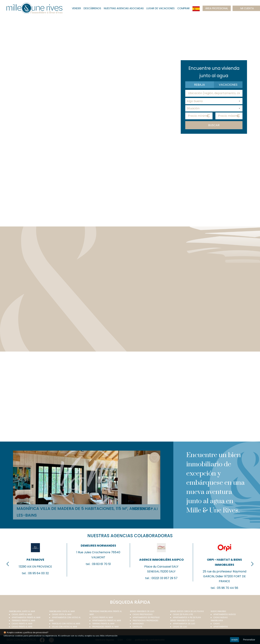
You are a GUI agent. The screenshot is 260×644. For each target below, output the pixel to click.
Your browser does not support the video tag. (130, 75)
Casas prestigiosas (143, 614)
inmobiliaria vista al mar (62, 611)
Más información (109, 636)
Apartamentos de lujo (184, 624)
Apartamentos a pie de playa (187, 618)
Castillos (137, 627)
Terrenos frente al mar (23, 621)
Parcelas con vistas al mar (66, 624)
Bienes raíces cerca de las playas (187, 611)
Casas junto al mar (22, 614)
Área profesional (217, 8)
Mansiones (138, 624)
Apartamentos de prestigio (146, 618)
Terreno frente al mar (103, 624)
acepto (235, 640)
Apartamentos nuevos (225, 614)
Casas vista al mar (62, 614)
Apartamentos (221, 627)
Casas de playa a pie (183, 614)
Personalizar (249, 640)
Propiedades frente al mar (105, 627)
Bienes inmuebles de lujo (142, 611)
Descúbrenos (92, 8)
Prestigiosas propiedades (146, 621)
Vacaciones (228, 85)
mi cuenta (247, 8)
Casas (217, 624)
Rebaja (200, 85)
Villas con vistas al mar (65, 627)
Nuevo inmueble (218, 611)
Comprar (183, 8)
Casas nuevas (221, 618)
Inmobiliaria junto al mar (22, 611)
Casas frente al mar (22, 624)
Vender (76, 8)
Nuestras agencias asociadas (124, 8)
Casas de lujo (180, 627)
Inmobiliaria (217, 621)
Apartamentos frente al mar (26, 618)
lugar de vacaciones (161, 8)
